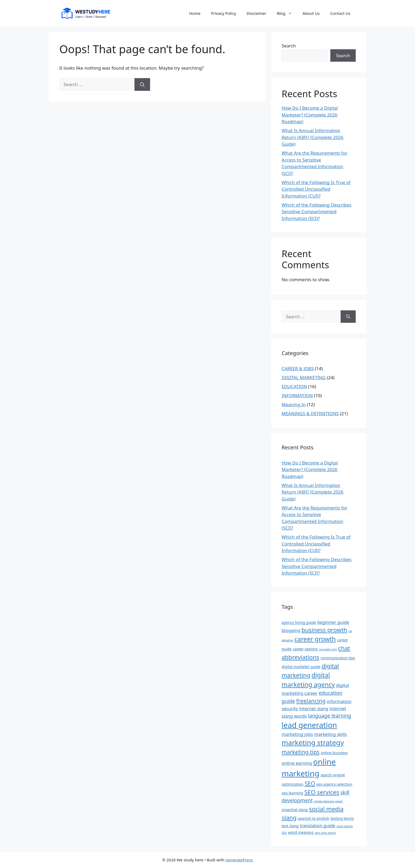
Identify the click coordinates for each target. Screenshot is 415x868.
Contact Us (340, 13)
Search (289, 46)
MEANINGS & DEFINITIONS (310, 413)
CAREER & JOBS (298, 368)
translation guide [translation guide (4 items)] (318, 826)
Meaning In (294, 404)
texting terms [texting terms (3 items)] (342, 818)
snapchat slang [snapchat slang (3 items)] (295, 810)
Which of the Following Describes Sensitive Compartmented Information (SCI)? (317, 212)
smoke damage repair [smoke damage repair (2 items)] (328, 801)
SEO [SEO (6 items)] (310, 784)
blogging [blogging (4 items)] (291, 630)
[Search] (142, 84)
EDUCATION (294, 386)
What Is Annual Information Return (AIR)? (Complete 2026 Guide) (312, 137)
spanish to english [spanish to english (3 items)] (313, 818)
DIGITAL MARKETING (304, 377)
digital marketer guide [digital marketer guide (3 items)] (301, 667)
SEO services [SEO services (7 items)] (322, 792)
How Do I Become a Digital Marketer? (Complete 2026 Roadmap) (310, 115)
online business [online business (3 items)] (334, 753)
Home (195, 13)
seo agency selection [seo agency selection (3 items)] (334, 784)
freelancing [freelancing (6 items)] (311, 701)
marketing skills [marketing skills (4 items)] (331, 734)
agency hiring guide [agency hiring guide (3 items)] (299, 622)
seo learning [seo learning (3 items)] (292, 793)
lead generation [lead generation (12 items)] (309, 725)
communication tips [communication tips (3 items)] (338, 658)
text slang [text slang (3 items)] (290, 826)
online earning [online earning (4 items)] (297, 763)
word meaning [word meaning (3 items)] (301, 832)
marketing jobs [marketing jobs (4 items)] (297, 734)
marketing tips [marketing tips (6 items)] (301, 752)
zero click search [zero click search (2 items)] (326, 833)
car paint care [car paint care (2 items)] (328, 649)
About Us (311, 13)
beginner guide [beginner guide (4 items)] (333, 622)
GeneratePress (239, 860)
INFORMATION (297, 395)
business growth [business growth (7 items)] (324, 630)
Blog (287, 13)
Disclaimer (256, 13)
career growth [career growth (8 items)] (315, 639)
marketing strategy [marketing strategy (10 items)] (313, 742)
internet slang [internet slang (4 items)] (314, 708)
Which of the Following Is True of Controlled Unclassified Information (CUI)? (316, 189)
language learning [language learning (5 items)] (330, 716)
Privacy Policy (224, 13)
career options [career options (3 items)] (305, 649)
